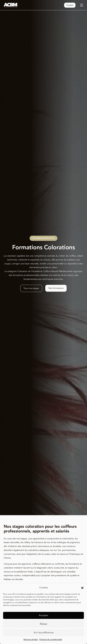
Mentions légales (31, 640)
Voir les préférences (44, 633)
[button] (82, 588)
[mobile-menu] (81, 5)
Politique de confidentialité (51, 640)
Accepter (43, 615)
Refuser (44, 624)
